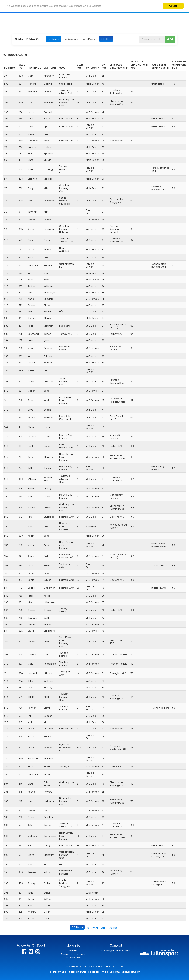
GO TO (104, 39)
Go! (170, 39)
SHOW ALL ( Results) (102, 928)
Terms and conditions (73, 954)
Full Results (54, 39)
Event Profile (88, 39)
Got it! (173, 6)
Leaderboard (71, 39)
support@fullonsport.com (116, 951)
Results (73, 951)
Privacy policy (73, 958)
